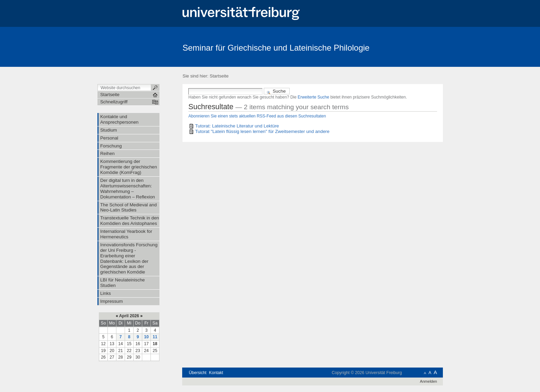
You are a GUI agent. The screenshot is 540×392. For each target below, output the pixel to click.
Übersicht (198, 373)
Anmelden (428, 381)
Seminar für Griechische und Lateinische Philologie (276, 48)
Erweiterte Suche (313, 97)
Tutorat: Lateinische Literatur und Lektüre (237, 126)
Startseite (219, 76)
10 (146, 337)
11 (155, 337)
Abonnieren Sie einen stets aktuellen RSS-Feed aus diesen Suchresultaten (257, 116)
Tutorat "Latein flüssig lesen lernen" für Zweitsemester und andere (262, 131)
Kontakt (216, 373)
